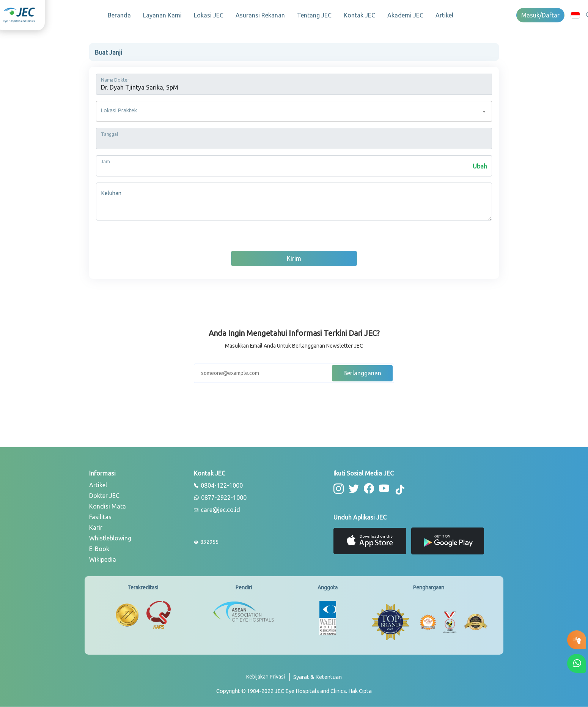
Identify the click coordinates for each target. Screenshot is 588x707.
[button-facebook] (369, 489)
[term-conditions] (318, 680)
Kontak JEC (359, 15)
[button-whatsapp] (577, 663)
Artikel (444, 15)
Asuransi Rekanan (260, 15)
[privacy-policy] (268, 680)
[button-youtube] (384, 489)
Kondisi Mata (108, 506)
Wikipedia (103, 559)
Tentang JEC (314, 15)
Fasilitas (100, 517)
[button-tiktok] (400, 490)
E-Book (99, 549)
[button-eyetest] (577, 640)
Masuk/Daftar (540, 15)
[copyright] (294, 691)
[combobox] (294, 111)
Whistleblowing (110, 538)
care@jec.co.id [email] (217, 510)
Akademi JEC (405, 15)
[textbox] (294, 111)
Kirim (294, 258)
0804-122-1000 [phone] (218, 486)
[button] (575, 15)
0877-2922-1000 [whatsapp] (220, 498)
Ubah (480, 166)
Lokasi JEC (209, 15)
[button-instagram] (339, 489)
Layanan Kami (162, 15)
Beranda (119, 15)
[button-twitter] (354, 489)
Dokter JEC (104, 496)
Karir (96, 527)
